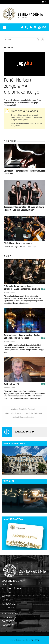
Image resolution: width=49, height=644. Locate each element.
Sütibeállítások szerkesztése (23, 417)
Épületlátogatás (14, 443)
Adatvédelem (10, 613)
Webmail (7, 596)
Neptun (6, 592)
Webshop (9, 481)
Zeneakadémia (10, 293)
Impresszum (9, 617)
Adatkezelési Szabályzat (14, 413)
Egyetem (7, 585)
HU (42, 2)
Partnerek (8, 608)
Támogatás (9, 604)
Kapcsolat (8, 625)
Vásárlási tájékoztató (34, 413)
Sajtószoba (9, 621)
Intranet (7, 600)
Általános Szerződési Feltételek (23, 409)
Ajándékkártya (13, 519)
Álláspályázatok (12, 588)
